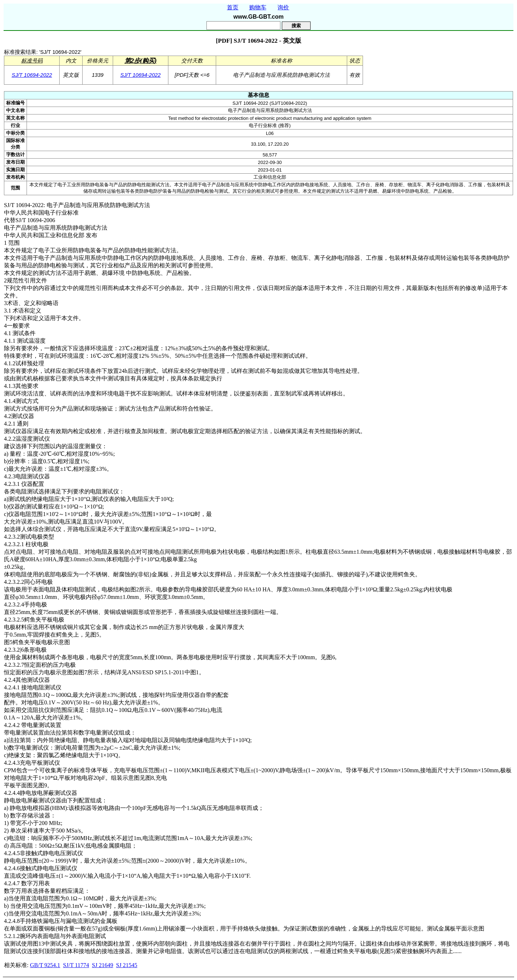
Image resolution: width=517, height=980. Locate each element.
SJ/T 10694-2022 (32, 75)
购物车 (258, 7)
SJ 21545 (127, 965)
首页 (233, 7)
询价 (283, 7)
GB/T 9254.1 (45, 965)
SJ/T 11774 (76, 965)
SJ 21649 (103, 965)
